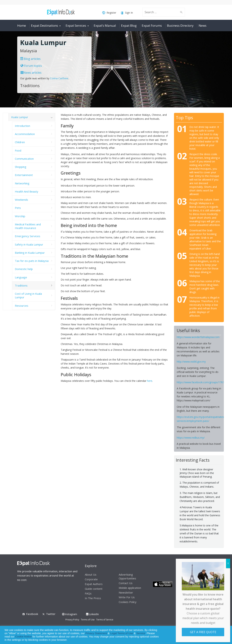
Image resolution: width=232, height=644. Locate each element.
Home (22, 25)
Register (109, 13)
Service (141, 633)
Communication (24, 159)
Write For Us (127, 597)
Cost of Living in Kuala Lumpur (28, 295)
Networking (22, 183)
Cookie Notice (23, 637)
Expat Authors (94, 584)
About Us (91, 575)
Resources (22, 306)
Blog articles (30, 59)
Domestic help (24, 269)
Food (18, 150)
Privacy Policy (72, 620)
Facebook (32, 614)
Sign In (127, 13)
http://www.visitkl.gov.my (191, 362)
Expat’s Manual (105, 25)
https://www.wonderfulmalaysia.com (198, 337)
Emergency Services (28, 236)
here (150, 381)
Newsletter (126, 592)
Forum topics (31, 66)
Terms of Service (105, 620)
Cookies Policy (128, 602)
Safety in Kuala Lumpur (29, 244)
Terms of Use (88, 620)
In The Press (93, 598)
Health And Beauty (27, 191)
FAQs (88, 593)
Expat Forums (152, 25)
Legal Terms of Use (122, 633)
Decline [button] (220, 635)
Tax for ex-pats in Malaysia (32, 261)
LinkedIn (92, 614)
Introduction (22, 126)
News (203, 25)
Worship (20, 216)
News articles (31, 73)
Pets (18, 208)
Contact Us (126, 583)
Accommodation (25, 134)
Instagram (70, 614)
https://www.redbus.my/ (191, 438)
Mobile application (130, 588)
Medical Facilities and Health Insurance (28, 226)
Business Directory (180, 25)
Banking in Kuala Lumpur (30, 253)
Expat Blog (129, 25)
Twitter (51, 614)
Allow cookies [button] (203, 635)
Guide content (94, 589)
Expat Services (76, 25)
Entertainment (24, 175)
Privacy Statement (96, 633)
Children (20, 142)
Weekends (21, 200)
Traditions (21, 285)
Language (21, 277)
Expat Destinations (44, 25)
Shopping (21, 167)
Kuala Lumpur (20, 117)
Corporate (91, 579)
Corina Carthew (59, 78)
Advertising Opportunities (127, 576)
